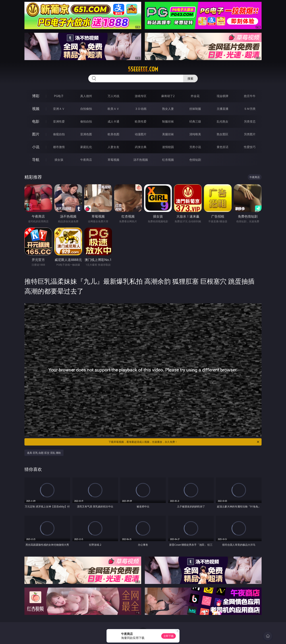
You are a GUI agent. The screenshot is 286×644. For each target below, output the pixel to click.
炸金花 (195, 96)
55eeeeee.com (143, 69)
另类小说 (195, 147)
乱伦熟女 (223, 121)
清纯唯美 (195, 134)
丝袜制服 (195, 109)
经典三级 (195, 121)
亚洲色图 (86, 134)
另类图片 (250, 134)
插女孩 (59, 160)
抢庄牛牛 (250, 96)
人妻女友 (113, 147)
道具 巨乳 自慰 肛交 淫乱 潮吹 (44, 453)
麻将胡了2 (168, 96)
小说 (36, 147)
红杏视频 (168, 160)
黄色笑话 (223, 147)
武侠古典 (141, 147)
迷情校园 (168, 147)
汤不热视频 (141, 160)
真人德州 (86, 96)
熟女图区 (223, 134)
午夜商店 (86, 160)
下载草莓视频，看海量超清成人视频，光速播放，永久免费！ (184, 442)
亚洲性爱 (59, 121)
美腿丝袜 (168, 134)
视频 (36, 109)
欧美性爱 (141, 121)
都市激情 (59, 147)
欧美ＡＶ (113, 109)
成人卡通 (113, 121)
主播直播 (223, 109)
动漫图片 (141, 134)
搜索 (190, 78)
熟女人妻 (168, 109)
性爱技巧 (250, 147)
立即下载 (169, 636)
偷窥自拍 (59, 134)
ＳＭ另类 (250, 109)
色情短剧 (195, 160)
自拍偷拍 (86, 109)
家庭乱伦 (86, 147)
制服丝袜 (168, 121)
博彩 (36, 96)
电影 (36, 121)
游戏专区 (141, 96)
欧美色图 (113, 134)
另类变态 (250, 121)
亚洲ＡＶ (59, 109)
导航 (36, 160)
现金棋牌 (223, 96)
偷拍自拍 (86, 121)
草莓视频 (113, 160)
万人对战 (113, 96)
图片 (36, 134)
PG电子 (59, 96)
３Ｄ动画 (141, 109)
